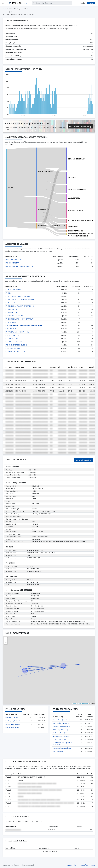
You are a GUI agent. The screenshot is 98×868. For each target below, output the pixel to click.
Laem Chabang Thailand (61, 723)
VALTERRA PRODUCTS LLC (77, 189)
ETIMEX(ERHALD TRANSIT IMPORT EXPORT (20, 306)
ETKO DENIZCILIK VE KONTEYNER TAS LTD (20, 319)
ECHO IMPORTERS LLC (75, 231)
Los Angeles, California (13, 721)
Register (91, 3)
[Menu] (3, 3)
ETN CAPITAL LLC (11, 329)
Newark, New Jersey (12, 727)
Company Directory (13, 9)
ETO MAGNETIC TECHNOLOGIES (16, 345)
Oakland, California (12, 718)
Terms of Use (84, 865)
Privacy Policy (72, 865)
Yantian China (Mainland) (61, 726)
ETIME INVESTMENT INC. (14, 290)
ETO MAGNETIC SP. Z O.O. (14, 342)
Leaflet (75, 703)
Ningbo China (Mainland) (61, 736)
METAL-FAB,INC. (73, 226)
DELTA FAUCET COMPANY (77, 159)
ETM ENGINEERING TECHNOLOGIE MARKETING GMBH (24, 325)
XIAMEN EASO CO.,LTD (45, 172)
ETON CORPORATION (13, 348)
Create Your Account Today (80, 126)
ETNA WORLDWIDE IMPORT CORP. (17, 332)
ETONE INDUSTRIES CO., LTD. (15, 351)
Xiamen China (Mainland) (61, 720)
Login (83, 3)
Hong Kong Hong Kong (60, 730)
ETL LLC (10, 188)
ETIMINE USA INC (11, 309)
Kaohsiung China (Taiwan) (61, 733)
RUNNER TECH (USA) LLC (76, 210)
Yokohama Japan (58, 751)
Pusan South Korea (59, 739)
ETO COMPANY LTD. (12, 335)
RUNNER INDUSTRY (45, 209)
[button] (6, 639)
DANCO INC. (72, 178)
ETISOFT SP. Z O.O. (12, 312)
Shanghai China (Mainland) (62, 748)
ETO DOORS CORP (12, 338)
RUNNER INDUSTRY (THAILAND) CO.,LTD (52, 226)
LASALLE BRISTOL (74, 198)
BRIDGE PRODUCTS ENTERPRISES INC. (81, 234)
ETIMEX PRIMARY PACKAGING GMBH (18, 296)
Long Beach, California (13, 724)
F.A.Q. (93, 865)
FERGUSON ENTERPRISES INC (78, 236)
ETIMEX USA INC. (11, 303)
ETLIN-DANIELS (11, 322)
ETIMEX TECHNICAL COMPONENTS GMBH (20, 299)
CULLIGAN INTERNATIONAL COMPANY (81, 221)
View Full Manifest (83, 460)
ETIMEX (8, 293)
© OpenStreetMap (83, 703)
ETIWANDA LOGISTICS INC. (14, 316)
